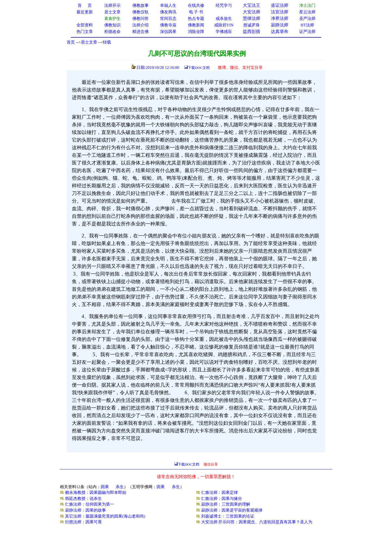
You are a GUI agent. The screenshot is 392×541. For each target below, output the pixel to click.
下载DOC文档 (199, 68)
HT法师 (307, 25)
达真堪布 (280, 31)
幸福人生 (168, 5)
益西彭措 (252, 31)
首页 (71, 42)
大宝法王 (252, 5)
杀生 (120, 487)
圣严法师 (307, 19)
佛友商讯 (168, 12)
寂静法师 (280, 25)
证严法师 (307, 32)
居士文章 (89, 42)
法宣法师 (280, 12)
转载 (107, 42)
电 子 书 (196, 12)
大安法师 (252, 12)
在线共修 (196, 5)
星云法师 (307, 12)
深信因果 (168, 32)
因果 (105, 487)
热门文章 (85, 32)
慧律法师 (252, 18)
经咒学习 (224, 5)
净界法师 (280, 18)
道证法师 (280, 5)
